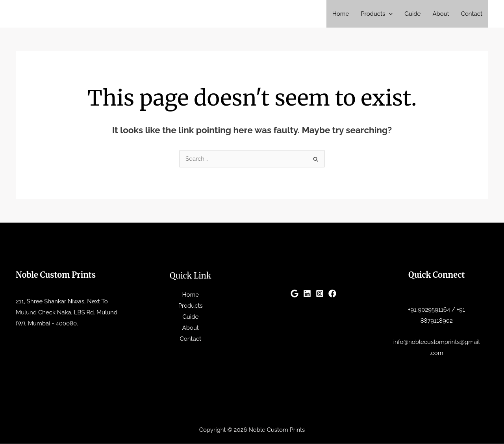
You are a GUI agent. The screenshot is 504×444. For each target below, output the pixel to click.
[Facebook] (332, 294)
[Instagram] (320, 294)
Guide (412, 14)
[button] (389, 14)
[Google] (295, 294)
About (441, 14)
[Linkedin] (307, 294)
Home (341, 14)
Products (377, 14)
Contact (472, 14)
